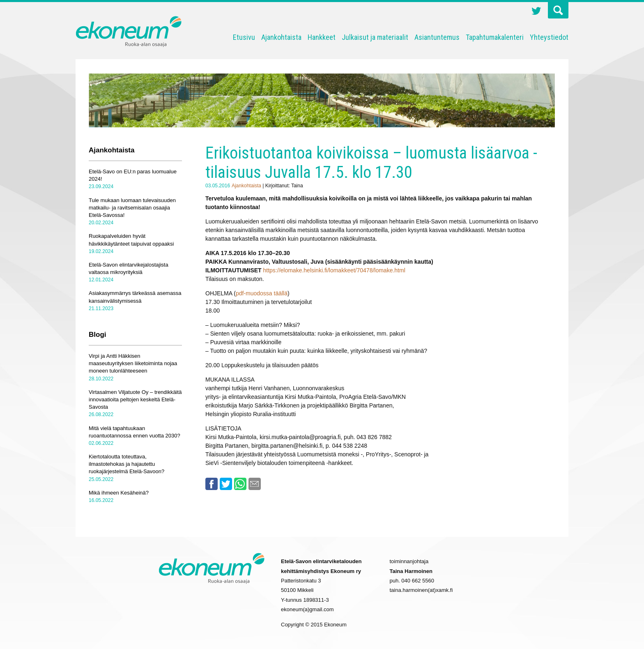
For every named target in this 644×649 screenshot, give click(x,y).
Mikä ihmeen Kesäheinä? (119, 493)
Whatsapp (240, 484)
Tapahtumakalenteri (495, 37)
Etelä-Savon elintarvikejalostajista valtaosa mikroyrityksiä (129, 268)
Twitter (536, 12)
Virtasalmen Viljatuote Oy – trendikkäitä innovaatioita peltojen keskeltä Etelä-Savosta (135, 399)
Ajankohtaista (281, 37)
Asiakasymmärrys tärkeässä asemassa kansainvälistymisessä (135, 297)
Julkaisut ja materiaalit (375, 37)
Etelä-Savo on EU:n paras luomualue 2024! (133, 175)
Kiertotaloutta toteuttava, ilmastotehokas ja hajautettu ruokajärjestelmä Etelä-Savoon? (126, 464)
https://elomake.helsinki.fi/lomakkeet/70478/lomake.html (334, 270)
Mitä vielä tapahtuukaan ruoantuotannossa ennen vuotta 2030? (135, 432)
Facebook (212, 484)
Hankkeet (322, 37)
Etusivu (244, 37)
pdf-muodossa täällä (262, 293)
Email (255, 484)
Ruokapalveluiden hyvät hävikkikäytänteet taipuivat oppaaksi (131, 240)
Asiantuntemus (437, 37)
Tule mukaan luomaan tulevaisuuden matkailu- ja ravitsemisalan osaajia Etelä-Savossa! (132, 208)
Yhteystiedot (549, 37)
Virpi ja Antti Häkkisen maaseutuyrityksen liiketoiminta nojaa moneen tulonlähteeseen (133, 363)
